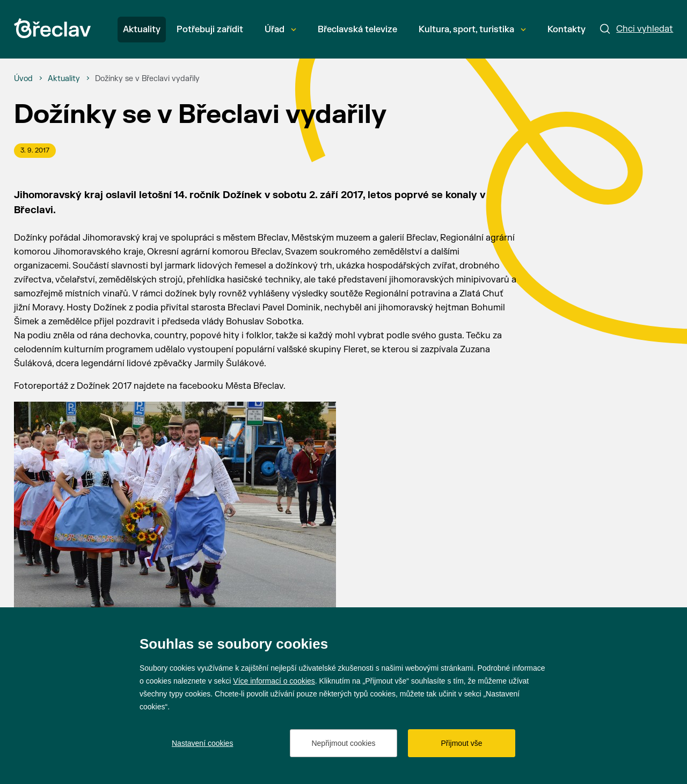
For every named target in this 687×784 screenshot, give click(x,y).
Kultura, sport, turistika (472, 30)
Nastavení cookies (202, 743)
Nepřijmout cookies (343, 743)
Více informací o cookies (274, 681)
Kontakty (567, 30)
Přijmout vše (461, 743)
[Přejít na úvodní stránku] (52, 28)
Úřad (280, 30)
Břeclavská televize (357, 30)
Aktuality (142, 30)
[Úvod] (23, 79)
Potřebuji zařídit (210, 30)
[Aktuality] (64, 79)
